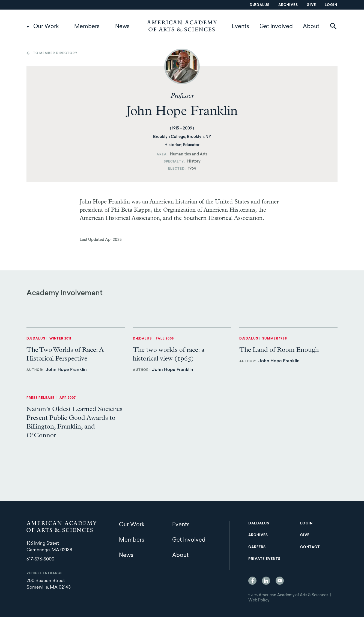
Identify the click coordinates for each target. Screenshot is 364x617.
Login (331, 5)
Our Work (46, 27)
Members (87, 27)
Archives (288, 5)
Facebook (252, 581)
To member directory (55, 53)
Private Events (264, 559)
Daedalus (259, 524)
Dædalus (260, 5)
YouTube (280, 581)
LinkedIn (266, 581)
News (122, 27)
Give (311, 5)
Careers (257, 547)
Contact (310, 547)
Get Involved (276, 27)
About (311, 27)
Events (240, 27)
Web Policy (259, 601)
